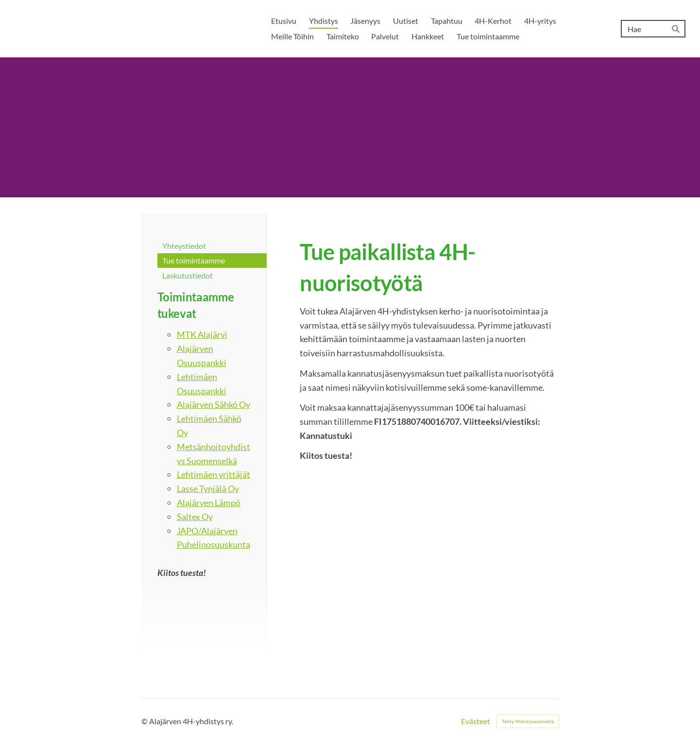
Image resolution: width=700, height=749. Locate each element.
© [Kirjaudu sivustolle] (145, 721)
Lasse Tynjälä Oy (208, 488)
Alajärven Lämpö (209, 503)
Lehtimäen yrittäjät (213, 474)
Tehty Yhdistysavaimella (528, 721)
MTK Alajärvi (202, 334)
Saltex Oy (195, 517)
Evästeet (476, 721)
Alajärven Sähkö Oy (213, 404)
